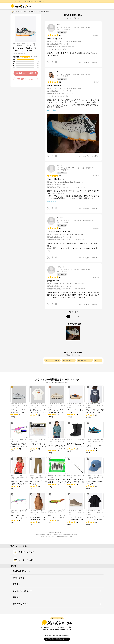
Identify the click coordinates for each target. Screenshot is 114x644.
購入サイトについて (26, 79)
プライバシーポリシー (22, 591)
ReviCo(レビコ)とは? (22, 571)
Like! (95, 62)
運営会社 (17, 584)
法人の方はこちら (20, 604)
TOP (16, 12)
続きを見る (52, 110)
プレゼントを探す (23, 560)
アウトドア (23, 12)
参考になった (84, 62)
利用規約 (17, 597)
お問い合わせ (18, 578)
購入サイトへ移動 (26, 73)
